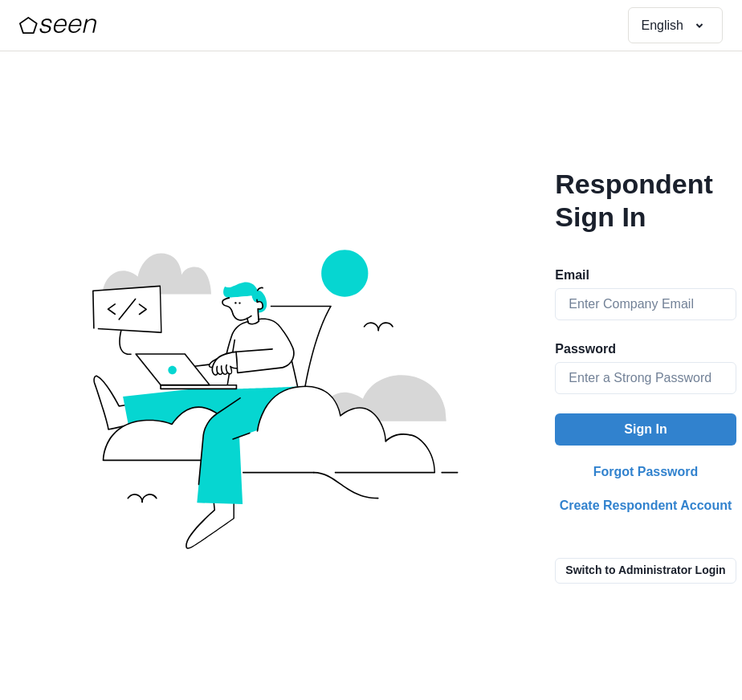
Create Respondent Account (646, 505)
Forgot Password (646, 472)
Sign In (645, 429)
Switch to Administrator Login (645, 570)
